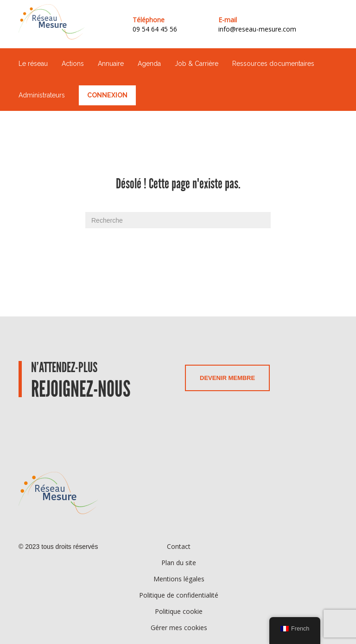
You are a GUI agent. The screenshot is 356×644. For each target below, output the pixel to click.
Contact (179, 546)
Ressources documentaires (273, 64)
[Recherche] (178, 220)
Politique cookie (179, 611)
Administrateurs (42, 95)
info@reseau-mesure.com (257, 29)
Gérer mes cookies (179, 628)
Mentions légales (179, 579)
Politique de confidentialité (179, 595)
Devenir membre (227, 378)
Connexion (107, 95)
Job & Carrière (197, 64)
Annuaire (111, 64)
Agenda (149, 64)
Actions (73, 64)
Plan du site (179, 563)
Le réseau (33, 64)
